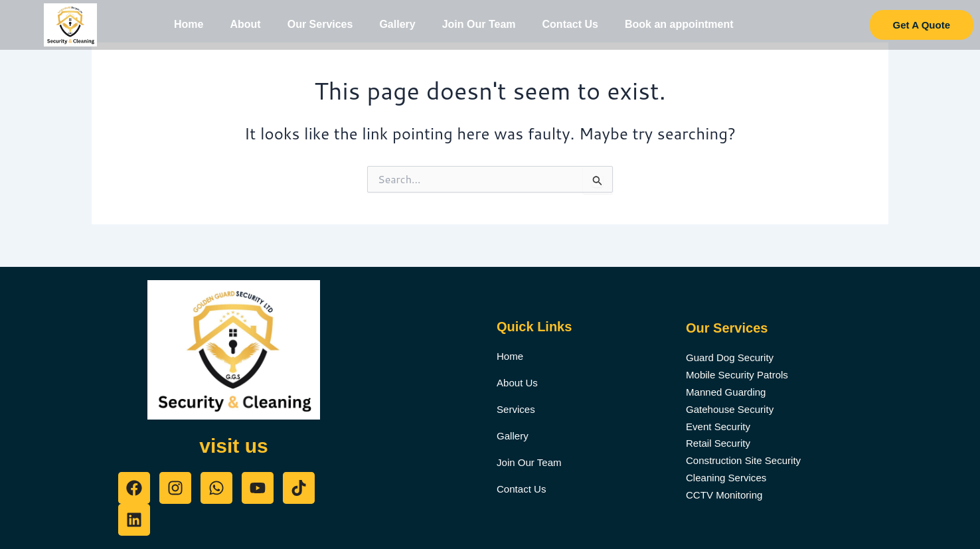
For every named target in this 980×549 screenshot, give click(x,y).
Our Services (320, 24)
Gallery (397, 24)
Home (189, 24)
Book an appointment (679, 24)
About (245, 24)
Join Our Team (479, 24)
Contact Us (570, 24)
